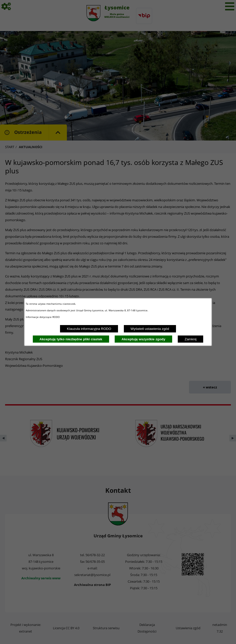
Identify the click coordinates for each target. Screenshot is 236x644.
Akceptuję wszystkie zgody (143, 339)
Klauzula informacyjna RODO (89, 329)
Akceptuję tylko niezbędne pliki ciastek (71, 339)
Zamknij (191, 339)
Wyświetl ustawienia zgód (150, 329)
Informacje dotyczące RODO (43, 317)
